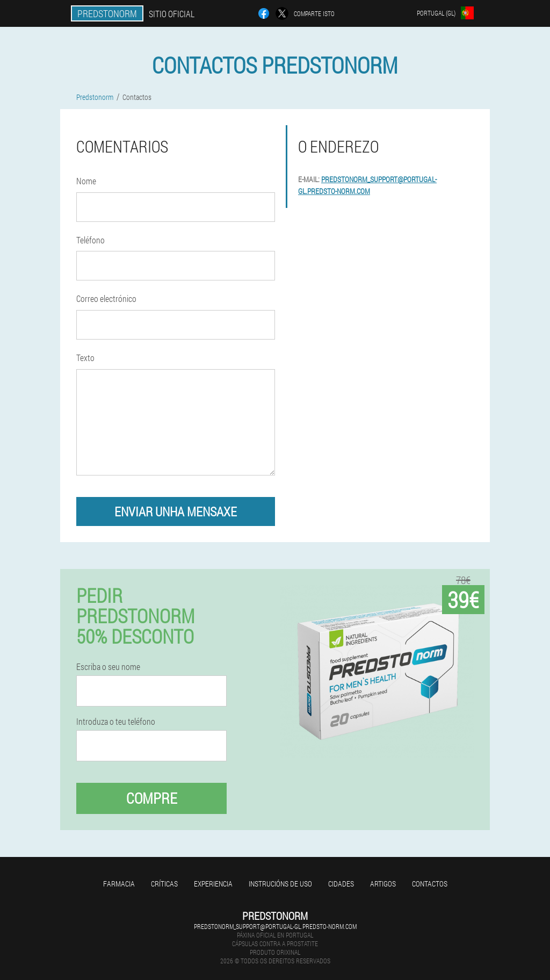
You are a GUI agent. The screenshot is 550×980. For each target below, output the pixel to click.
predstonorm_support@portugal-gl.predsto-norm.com (275, 926)
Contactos (430, 884)
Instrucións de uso (280, 884)
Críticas (164, 884)
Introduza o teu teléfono (116, 722)
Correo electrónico (106, 298)
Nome (86, 181)
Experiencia (213, 884)
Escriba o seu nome (108, 667)
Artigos (383, 884)
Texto (85, 358)
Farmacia (119, 884)
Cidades (341, 884)
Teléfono (91, 240)
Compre (152, 798)
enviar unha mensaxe (176, 511)
